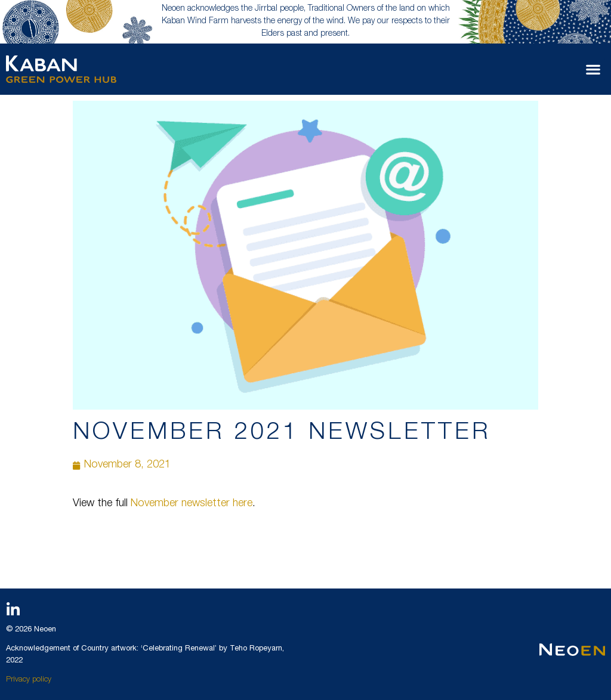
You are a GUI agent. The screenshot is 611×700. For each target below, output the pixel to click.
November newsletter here (192, 504)
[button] (593, 69)
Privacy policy (29, 680)
